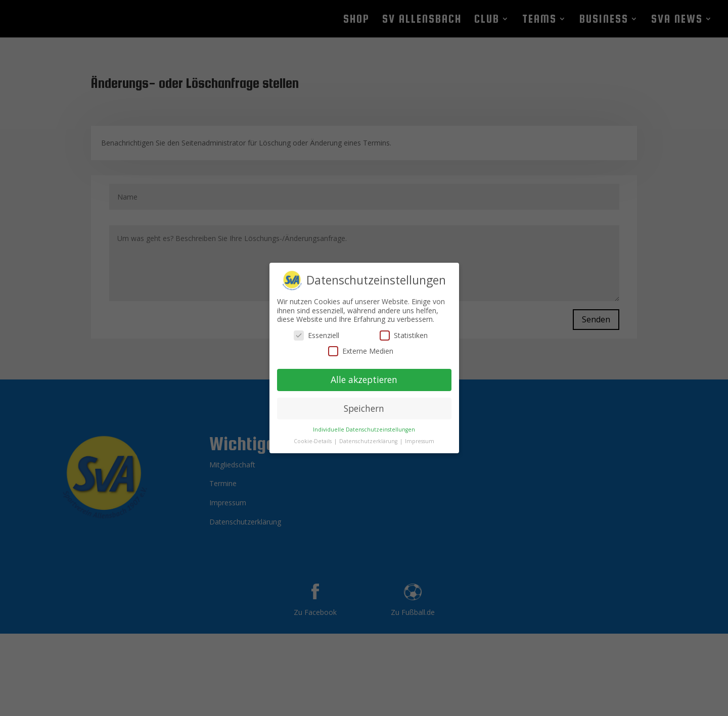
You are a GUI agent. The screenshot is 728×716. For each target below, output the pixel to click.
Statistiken (404, 331)
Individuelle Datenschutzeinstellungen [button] (364, 424)
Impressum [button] (420, 436)
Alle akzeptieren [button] (364, 375)
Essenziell (316, 331)
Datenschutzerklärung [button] (369, 436)
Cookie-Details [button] (313, 436)
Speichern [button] (364, 404)
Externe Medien (361, 346)
